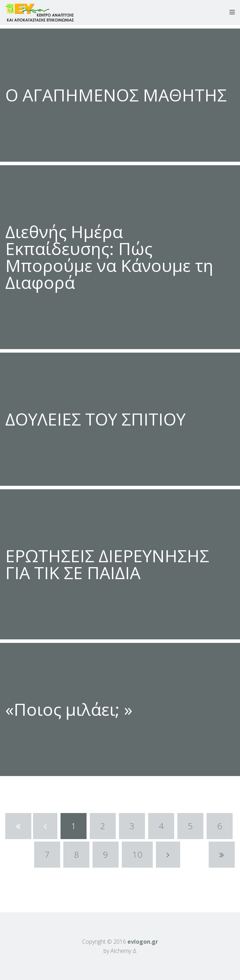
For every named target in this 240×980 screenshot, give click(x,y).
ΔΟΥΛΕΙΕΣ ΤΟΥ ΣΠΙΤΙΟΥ (95, 419)
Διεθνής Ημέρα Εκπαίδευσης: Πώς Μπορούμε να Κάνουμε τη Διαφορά (109, 257)
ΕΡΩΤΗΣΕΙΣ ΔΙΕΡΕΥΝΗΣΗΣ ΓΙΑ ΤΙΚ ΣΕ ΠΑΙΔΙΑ (107, 564)
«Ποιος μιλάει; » (69, 709)
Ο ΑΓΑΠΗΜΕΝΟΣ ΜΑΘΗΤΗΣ (116, 95)
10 (137, 854)
